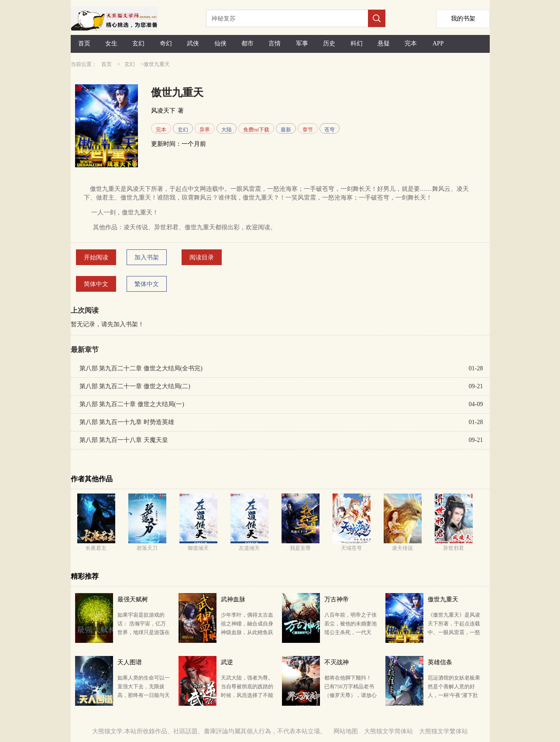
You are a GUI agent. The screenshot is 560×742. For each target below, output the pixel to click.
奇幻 (166, 43)
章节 (308, 130)
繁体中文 (147, 284)
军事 (302, 43)
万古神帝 (337, 599)
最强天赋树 (133, 599)
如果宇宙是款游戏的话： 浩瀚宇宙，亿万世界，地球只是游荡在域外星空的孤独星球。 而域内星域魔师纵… (144, 632)
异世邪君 (453, 548)
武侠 (193, 43)
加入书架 (147, 257)
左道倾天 (249, 548)
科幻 (357, 43)
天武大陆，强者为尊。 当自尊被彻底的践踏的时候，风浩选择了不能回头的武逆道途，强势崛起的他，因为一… (247, 695)
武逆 (227, 662)
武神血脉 (233, 599)
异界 (205, 130)
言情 (275, 43)
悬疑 (384, 43)
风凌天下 (163, 111)
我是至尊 (300, 548)
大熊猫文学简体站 (388, 731)
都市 (247, 43)
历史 (329, 43)
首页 (84, 43)
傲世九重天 (443, 599)
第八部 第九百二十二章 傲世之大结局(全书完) (141, 368)
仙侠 (220, 43)
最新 (286, 130)
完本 (411, 43)
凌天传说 (402, 548)
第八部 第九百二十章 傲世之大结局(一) (132, 404)
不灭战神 (337, 662)
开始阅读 (96, 257)
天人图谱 (130, 662)
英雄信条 (440, 662)
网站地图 (346, 731)
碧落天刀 (147, 548)
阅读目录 (202, 257)
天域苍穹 (351, 548)
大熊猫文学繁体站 (443, 731)
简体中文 (96, 284)
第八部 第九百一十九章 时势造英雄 (127, 422)
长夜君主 (96, 548)
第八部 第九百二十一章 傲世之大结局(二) (135, 386)
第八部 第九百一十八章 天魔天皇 (124, 440)
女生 (111, 43)
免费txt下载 (256, 130)
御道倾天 (198, 548)
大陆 (227, 130)
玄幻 (138, 43)
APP (438, 43)
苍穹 (330, 130)
